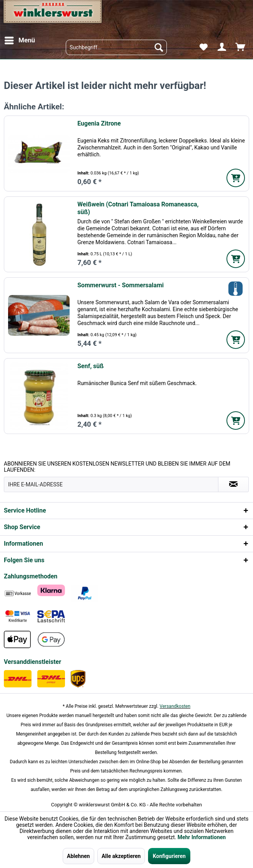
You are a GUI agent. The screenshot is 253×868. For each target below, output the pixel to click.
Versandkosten (175, 706)
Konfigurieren (169, 856)
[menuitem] (19, 40)
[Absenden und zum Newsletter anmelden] (233, 484)
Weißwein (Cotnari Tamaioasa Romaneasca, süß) (138, 208)
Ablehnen (78, 856)
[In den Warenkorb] (236, 178)
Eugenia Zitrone (99, 123)
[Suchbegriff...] (116, 47)
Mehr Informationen (202, 837)
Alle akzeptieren (121, 856)
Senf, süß (90, 366)
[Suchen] (159, 47)
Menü (20, 39)
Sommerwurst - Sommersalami (120, 285)
